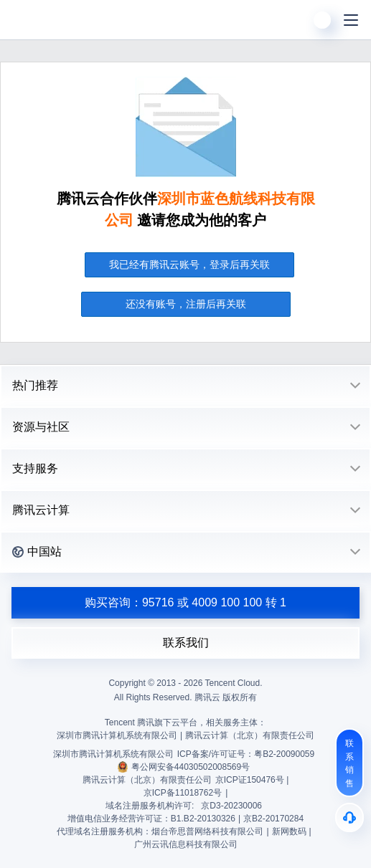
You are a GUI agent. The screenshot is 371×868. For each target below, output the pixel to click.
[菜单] (351, 20)
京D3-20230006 (231, 806)
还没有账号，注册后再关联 (186, 304)
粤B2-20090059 (284, 754)
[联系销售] (349, 763)
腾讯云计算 (41, 510)
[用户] (322, 20)
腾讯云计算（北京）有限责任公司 (147, 780)
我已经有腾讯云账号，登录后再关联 (189, 264)
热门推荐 (35, 385)
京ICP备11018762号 (183, 793)
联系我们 (186, 643)
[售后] (349, 817)
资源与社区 (41, 427)
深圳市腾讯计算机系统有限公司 (113, 754)
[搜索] (293, 20)
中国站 (37, 552)
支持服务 (35, 468)
